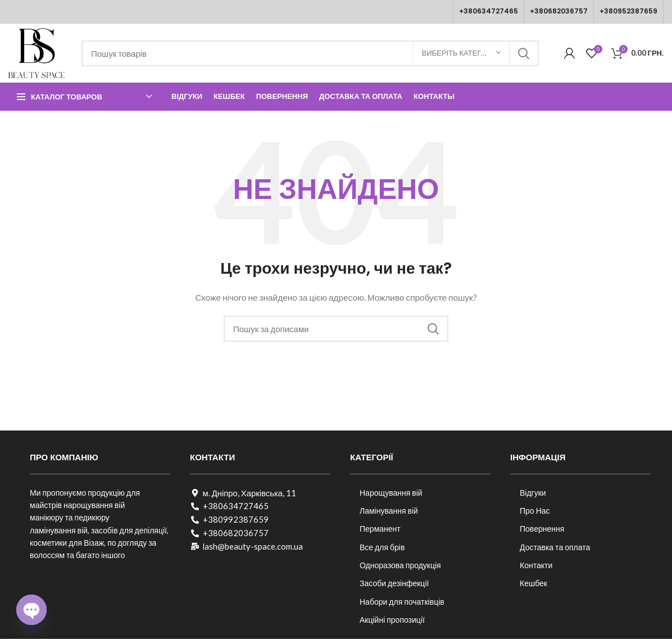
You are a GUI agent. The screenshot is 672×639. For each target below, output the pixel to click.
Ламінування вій (389, 511)
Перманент (380, 529)
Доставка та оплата (555, 547)
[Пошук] (310, 53)
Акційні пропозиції (392, 620)
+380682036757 (559, 11)
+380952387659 (628, 11)
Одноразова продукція (400, 565)
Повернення (542, 529)
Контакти (536, 565)
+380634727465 (489, 11)
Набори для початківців (402, 602)
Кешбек (533, 583)
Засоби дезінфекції (394, 583)
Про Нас (535, 511)
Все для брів (382, 547)
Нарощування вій (391, 493)
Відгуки (533, 493)
